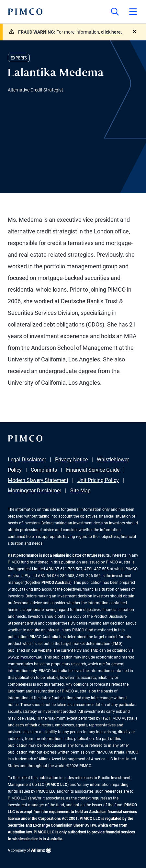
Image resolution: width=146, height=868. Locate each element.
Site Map (80, 491)
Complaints (44, 470)
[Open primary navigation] (133, 12)
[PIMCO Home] (25, 12)
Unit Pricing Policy (98, 480)
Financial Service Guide (93, 470)
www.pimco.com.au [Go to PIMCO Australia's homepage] (25, 657)
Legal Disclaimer (27, 460)
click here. (112, 32)
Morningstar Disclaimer (34, 491)
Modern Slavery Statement (38, 480)
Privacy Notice (71, 460)
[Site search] (115, 12)
